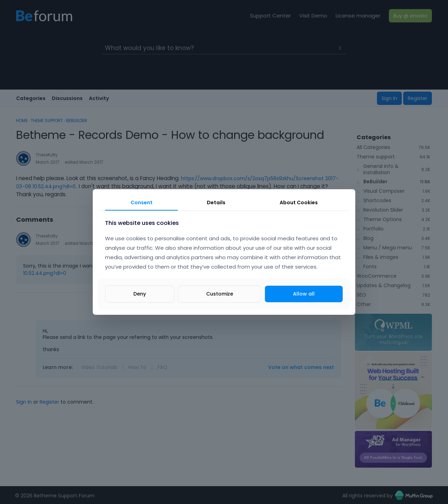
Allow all (304, 294)
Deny (140, 294)
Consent (142, 203)
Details (216, 203)
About (299, 203)
